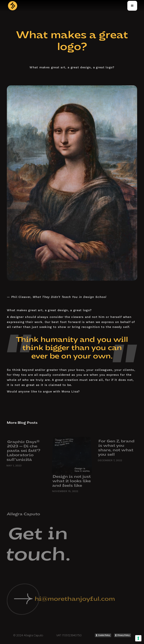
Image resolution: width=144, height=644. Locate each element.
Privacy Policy (124, 635)
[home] (13, 6)
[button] (132, 6)
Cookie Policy (104, 635)
